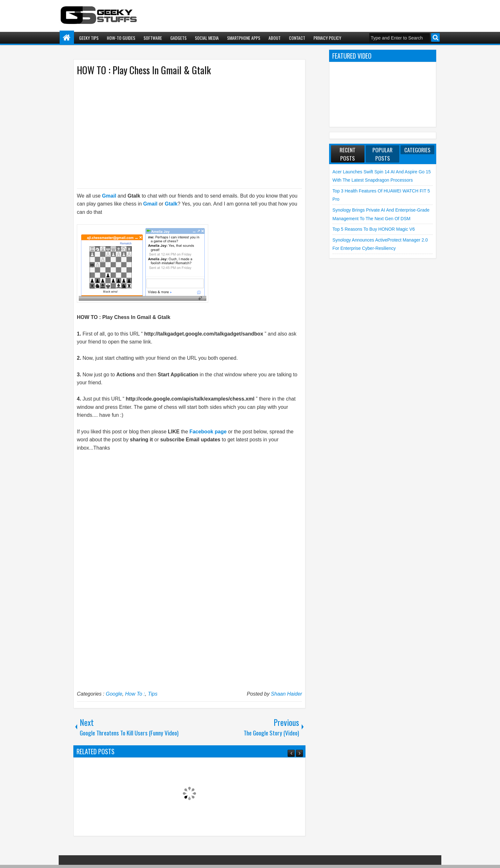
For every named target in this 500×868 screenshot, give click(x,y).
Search (435, 37)
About (275, 38)
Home (67, 38)
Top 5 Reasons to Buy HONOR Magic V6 (374, 229)
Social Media (207, 38)
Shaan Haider (287, 694)
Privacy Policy (327, 38)
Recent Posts (348, 154)
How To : (135, 694)
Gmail (109, 196)
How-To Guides (121, 38)
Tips (153, 694)
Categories (417, 150)
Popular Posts (382, 154)
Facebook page (208, 432)
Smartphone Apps (244, 38)
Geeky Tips (89, 38)
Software (153, 38)
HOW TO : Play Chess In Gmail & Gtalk (144, 70)
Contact (297, 38)
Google (114, 694)
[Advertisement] (183, 132)
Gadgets (178, 38)
